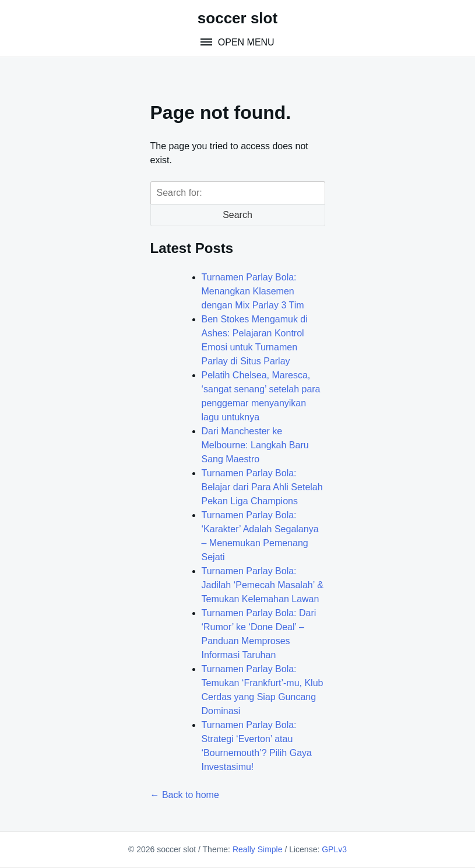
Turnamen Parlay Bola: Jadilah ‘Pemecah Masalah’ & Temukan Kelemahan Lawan (263, 585)
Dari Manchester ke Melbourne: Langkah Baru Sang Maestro (255, 445)
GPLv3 (334, 849)
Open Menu (244, 42)
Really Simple (258, 849)
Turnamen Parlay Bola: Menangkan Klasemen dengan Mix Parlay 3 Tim (253, 291)
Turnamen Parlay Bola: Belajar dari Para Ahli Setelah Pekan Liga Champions (262, 487)
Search (237, 215)
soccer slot (237, 18)
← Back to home (185, 795)
